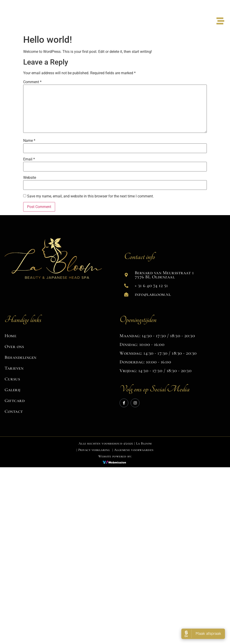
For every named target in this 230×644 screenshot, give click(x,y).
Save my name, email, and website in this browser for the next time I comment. (90, 196)
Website (30, 178)
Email (29, 159)
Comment (32, 82)
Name (29, 141)
